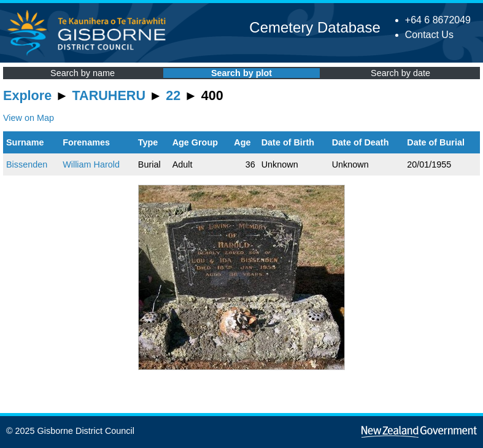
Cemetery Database (315, 27)
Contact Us (429, 35)
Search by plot (241, 73)
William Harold (91, 164)
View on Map (29, 118)
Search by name (83, 73)
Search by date (400, 73)
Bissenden (27, 164)
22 (173, 95)
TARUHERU (109, 95)
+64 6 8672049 (438, 20)
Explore (27, 95)
